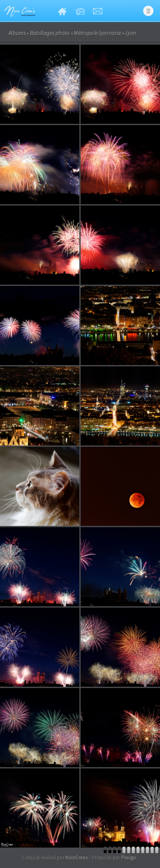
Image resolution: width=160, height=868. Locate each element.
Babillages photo (50, 33)
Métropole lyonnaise (97, 33)
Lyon (131, 33)
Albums (17, 33)
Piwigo (129, 857)
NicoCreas (77, 857)
